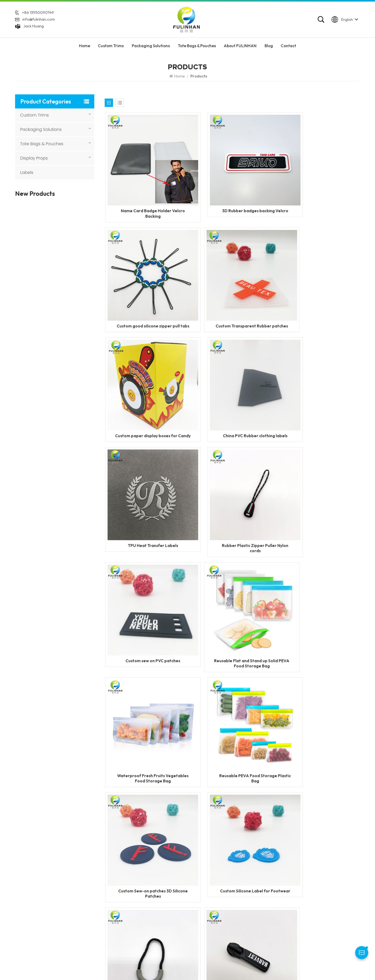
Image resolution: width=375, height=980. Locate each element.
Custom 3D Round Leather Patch (65, 434)
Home (85, 49)
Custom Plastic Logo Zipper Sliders (232, 707)
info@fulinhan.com (39, 21)
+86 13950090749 (38, 14)
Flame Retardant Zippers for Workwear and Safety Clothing (64, 210)
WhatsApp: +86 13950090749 (42, 898)
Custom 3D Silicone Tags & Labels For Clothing (65, 407)
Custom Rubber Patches (233, 866)
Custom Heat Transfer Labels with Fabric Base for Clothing (65, 271)
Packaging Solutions (151, 49)
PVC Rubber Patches (230, 884)
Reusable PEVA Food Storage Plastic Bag (319, 504)
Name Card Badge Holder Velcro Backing (146, 200)
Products (154, 875)
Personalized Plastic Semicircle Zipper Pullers (319, 606)
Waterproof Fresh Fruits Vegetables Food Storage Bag (232, 504)
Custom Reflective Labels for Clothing (64, 237)
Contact (288, 49)
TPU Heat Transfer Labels (146, 400)
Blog (269, 49)
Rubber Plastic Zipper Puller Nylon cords (232, 403)
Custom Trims (111, 49)
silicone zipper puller (230, 893)
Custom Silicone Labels (233, 875)
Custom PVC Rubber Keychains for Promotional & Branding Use (65, 325)
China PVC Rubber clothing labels (319, 301)
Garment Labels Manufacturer (239, 911)
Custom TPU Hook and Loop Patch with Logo (62, 516)
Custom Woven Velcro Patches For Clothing (61, 298)
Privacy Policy (279, 967)
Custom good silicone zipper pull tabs (319, 200)
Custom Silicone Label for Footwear (232, 606)
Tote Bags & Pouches (197, 49)
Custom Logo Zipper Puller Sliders (319, 707)
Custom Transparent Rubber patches (146, 301)
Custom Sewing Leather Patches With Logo (63, 352)
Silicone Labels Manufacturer (238, 920)
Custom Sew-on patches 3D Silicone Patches (146, 606)
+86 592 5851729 (38, 880)
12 (149, 735)
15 (184, 735)
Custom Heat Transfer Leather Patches (61, 380)
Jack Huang (34, 28)
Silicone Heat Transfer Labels (238, 902)
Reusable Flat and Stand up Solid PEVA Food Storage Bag (146, 504)
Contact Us (156, 902)
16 (196, 735)
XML (226, 967)
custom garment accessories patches (239, 931)
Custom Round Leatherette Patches (65, 489)
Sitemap (255, 967)
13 (161, 735)
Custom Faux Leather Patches (61, 461)
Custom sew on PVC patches (319, 400)
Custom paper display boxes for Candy (232, 301)
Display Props (34, 158)
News (151, 893)
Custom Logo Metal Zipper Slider (146, 707)
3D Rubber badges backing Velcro (232, 200)
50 (220, 735)
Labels (27, 172)
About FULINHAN (240, 49)
